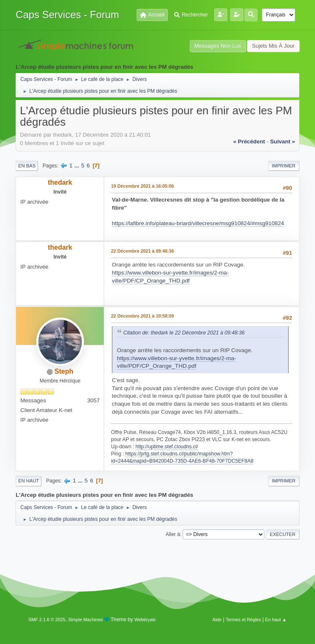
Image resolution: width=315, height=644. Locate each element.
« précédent (249, 141)
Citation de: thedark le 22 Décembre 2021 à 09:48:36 (184, 333)
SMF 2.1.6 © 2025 (47, 620)
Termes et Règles (243, 620)
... (78, 166)
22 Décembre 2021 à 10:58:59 (142, 316)
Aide (217, 620)
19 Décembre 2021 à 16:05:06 (142, 186)
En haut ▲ (276, 620)
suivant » (282, 141)
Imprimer (284, 166)
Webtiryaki (145, 620)
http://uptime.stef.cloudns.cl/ (167, 447)
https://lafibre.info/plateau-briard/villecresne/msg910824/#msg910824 (198, 223)
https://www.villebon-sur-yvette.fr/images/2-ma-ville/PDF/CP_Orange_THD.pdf (176, 362)
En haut (28, 481)
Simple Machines (86, 620)
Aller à (173, 534)
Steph (64, 371)
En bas (27, 166)
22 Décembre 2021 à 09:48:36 (142, 251)
